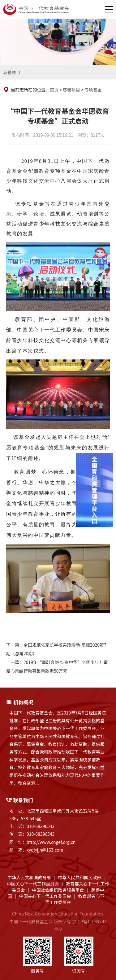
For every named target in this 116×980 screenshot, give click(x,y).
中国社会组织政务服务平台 (58, 890)
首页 (54, 90)
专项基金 (93, 90)
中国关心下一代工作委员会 (33, 884)
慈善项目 (12, 72)
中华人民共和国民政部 (80, 877)
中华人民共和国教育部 (29, 877)
